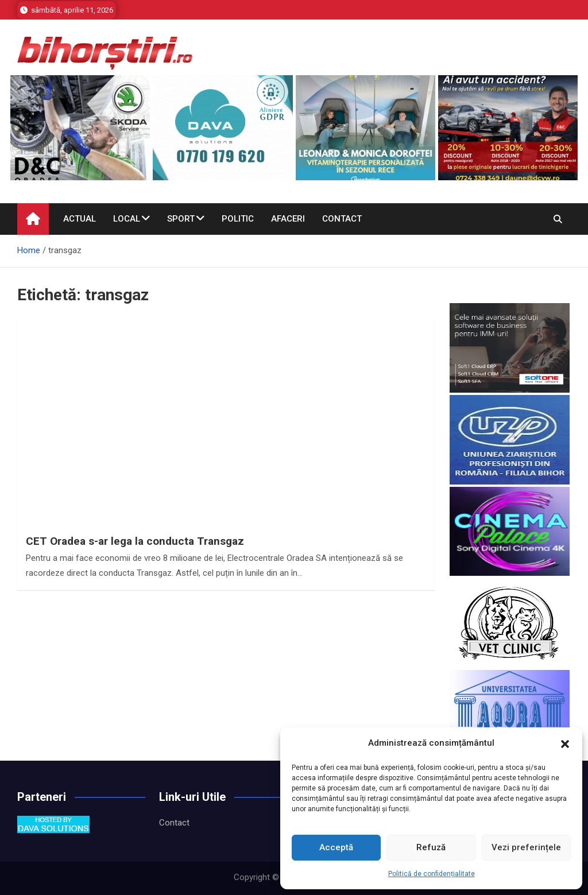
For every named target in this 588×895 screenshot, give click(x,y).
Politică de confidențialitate (432, 874)
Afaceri (288, 219)
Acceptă (336, 847)
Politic (238, 219)
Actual (80, 219)
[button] (565, 743)
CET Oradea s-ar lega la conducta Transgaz (135, 541)
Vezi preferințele (526, 847)
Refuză (431, 847)
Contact (342, 219)
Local (127, 219)
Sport (181, 219)
